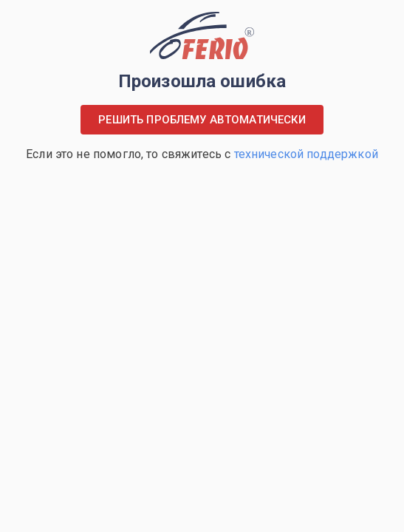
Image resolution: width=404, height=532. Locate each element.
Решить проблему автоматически (202, 120)
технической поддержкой (306, 154)
